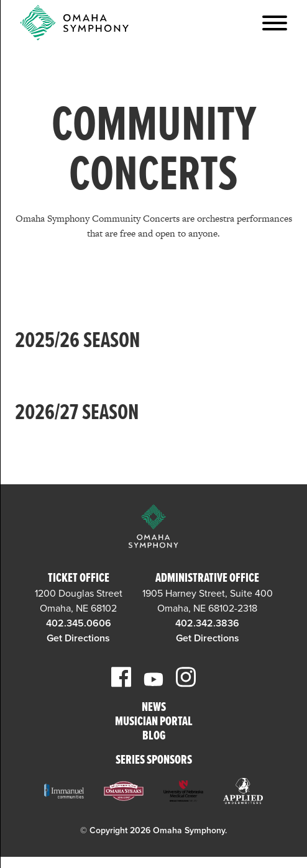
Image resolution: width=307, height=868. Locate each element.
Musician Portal (154, 722)
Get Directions (78, 638)
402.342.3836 (207, 623)
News (154, 708)
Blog (154, 737)
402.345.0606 (79, 623)
